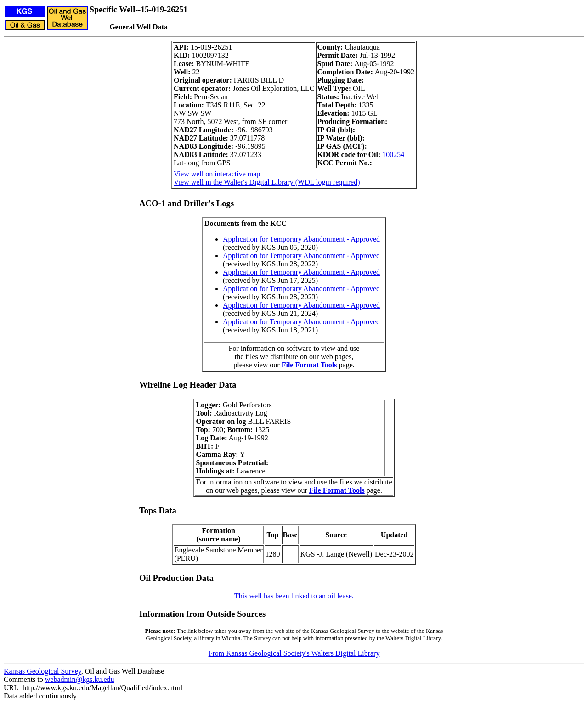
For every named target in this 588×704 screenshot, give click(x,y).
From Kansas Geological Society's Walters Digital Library (294, 653)
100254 (393, 155)
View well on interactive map (217, 174)
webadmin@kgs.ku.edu (80, 679)
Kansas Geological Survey (42, 671)
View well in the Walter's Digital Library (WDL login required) (267, 182)
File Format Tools (309, 365)
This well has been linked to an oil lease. (294, 596)
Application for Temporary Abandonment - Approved (301, 239)
